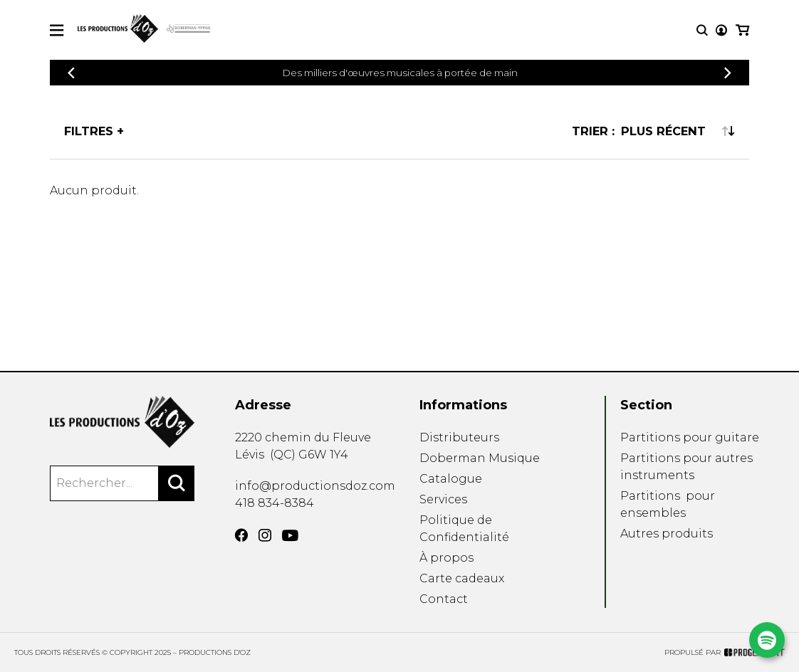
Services (443, 499)
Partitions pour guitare (690, 437)
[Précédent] (71, 73)
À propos (446, 558)
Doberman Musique (480, 458)
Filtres (89, 131)
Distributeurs (459, 437)
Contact (444, 599)
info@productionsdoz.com (315, 486)
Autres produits (667, 534)
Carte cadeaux (462, 578)
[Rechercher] (177, 483)
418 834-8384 (275, 503)
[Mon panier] (742, 30)
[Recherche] (702, 30)
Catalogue (451, 479)
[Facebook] (241, 535)
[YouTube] (290, 536)
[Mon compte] (721, 30)
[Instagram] (265, 535)
